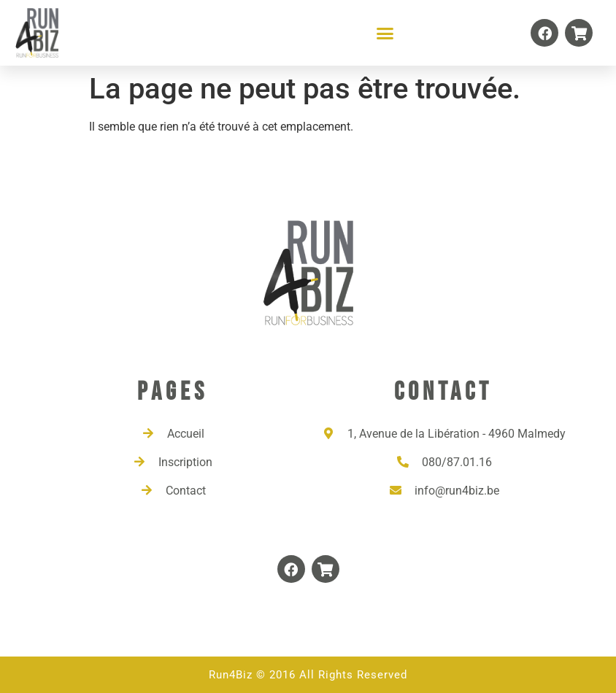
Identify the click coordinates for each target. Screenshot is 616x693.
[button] (385, 33)
